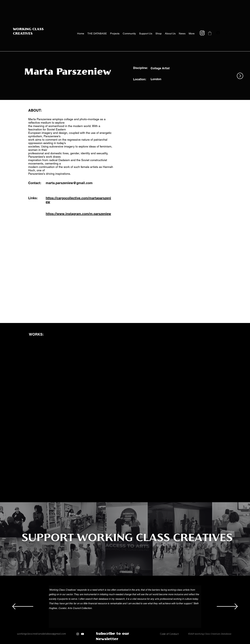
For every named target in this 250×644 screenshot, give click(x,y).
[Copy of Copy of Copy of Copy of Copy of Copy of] (124, 643)
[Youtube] (83, 634)
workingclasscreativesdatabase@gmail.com (41, 634)
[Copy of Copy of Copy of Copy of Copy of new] (147, 643)
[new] (130, 643)
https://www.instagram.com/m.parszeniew (78, 214)
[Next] (227, 607)
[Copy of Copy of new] (137, 643)
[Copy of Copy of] (110, 643)
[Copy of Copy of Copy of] (113, 643)
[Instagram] (202, 33)
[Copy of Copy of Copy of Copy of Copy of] (120, 643)
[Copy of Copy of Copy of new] (141, 643)
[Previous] (23, 607)
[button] (210, 33)
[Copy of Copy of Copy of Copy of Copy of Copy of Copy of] (127, 643)
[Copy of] (107, 643)
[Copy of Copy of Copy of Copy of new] (144, 643)
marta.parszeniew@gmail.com (69, 183)
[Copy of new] (134, 643)
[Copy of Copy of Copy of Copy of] (117, 643)
